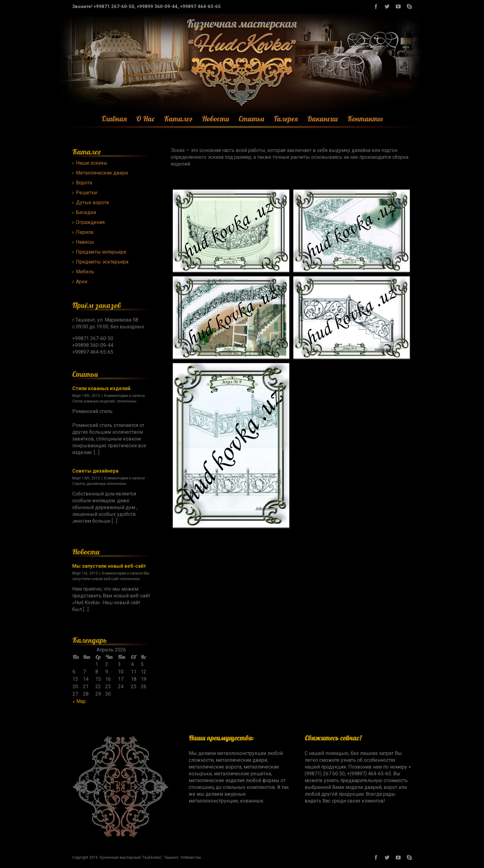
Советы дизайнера (95, 471)
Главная (114, 119)
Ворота (84, 183)
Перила (85, 232)
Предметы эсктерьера (102, 262)
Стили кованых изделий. (102, 388)
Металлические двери (102, 173)
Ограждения (90, 222)
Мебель (85, 272)
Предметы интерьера (101, 252)
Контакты (365, 119)
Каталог (178, 119)
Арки (82, 282)
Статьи (252, 119)
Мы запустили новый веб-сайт (109, 566)
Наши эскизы (92, 163)
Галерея (286, 119)
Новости (216, 119)
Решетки (86, 193)
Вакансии (323, 119)
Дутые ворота (92, 202)
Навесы (85, 242)
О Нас (145, 119)
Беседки (86, 212)
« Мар (79, 701)
